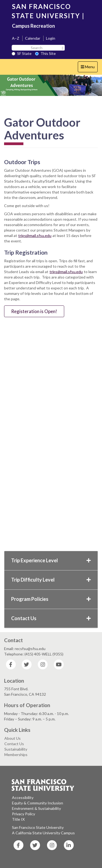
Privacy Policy (24, 814)
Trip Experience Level (51, 560)
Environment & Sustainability (36, 808)
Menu (89, 68)
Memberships (16, 755)
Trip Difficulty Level (51, 580)
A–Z (16, 38)
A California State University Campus (43, 833)
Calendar (33, 38)
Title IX (18, 819)
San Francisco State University (38, 827)
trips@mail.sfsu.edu (35, 235)
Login (51, 38)
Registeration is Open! (34, 311)
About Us (13, 738)
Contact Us (51, 618)
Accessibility (23, 797)
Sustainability (16, 749)
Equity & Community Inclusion (38, 803)
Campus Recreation (33, 26)
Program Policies (51, 599)
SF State (22, 53)
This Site (45, 53)
